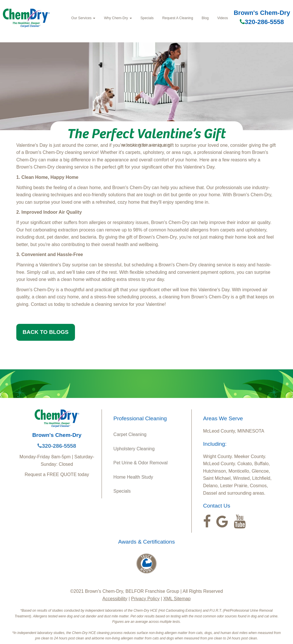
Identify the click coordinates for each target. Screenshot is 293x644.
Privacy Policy (145, 599)
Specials (147, 18)
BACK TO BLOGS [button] (46, 332)
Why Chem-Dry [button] (118, 18)
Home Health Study (133, 477)
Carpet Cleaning (130, 434)
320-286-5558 (262, 22)
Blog (205, 18)
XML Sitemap (177, 599)
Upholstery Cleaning (134, 449)
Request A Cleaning (178, 18)
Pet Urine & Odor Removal (140, 463)
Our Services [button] (83, 18)
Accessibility (115, 599)
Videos (222, 18)
